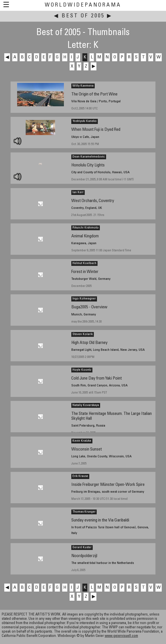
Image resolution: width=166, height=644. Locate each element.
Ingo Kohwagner (84, 299)
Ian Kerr (78, 192)
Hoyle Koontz (82, 370)
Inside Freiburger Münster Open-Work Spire (108, 485)
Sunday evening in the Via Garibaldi (100, 520)
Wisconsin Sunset (87, 450)
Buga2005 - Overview (89, 307)
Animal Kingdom (85, 236)
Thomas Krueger (84, 512)
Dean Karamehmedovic (89, 157)
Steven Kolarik (83, 334)
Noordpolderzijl (84, 556)
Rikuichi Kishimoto (86, 228)
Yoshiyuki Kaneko (85, 121)
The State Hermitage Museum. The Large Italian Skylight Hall (112, 416)
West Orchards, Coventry (93, 201)
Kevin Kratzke (82, 441)
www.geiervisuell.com (121, 636)
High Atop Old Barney (89, 343)
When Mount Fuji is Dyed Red (96, 130)
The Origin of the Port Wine (94, 94)
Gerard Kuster (82, 547)
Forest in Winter (85, 272)
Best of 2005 (83, 16)
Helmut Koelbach (84, 263)
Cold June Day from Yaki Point (97, 379)
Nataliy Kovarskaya (86, 405)
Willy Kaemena (83, 86)
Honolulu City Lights (88, 165)
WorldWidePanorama (83, 5)
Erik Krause (80, 476)
